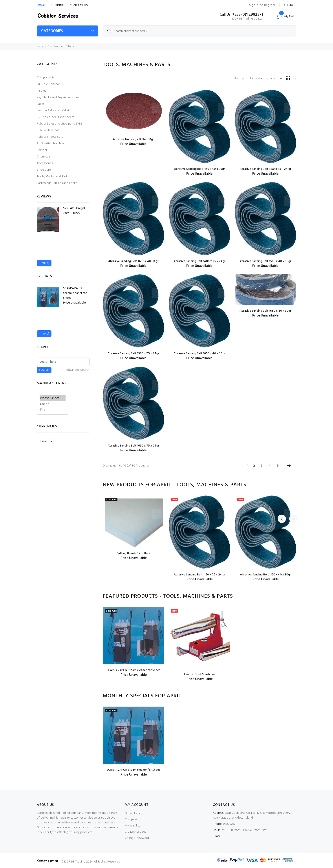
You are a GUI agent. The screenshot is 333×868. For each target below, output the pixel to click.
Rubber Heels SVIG (49, 130)
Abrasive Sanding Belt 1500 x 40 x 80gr (265, 261)
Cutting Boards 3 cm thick (134, 553)
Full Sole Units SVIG (50, 84)
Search (43, 347)
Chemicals (44, 157)
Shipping (58, 5)
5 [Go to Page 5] (278, 466)
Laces (41, 104)
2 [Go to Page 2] (254, 466)
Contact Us (79, 5)
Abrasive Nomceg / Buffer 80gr (133, 139)
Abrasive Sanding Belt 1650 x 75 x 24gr (133, 446)
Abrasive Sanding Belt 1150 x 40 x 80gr (199, 169)
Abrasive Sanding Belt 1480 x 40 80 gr (133, 261)
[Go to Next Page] (289, 466)
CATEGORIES (52, 31)
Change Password (137, 838)
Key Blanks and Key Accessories (58, 97)
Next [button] (292, 485)
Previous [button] (282, 485)
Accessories (45, 163)
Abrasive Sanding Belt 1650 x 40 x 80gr (265, 311)
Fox (53, 410)
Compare (131, 820)
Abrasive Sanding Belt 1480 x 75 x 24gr (199, 261)
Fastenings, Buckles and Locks (57, 183)
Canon (53, 404)
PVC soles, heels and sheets (55, 117)
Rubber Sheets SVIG (50, 137)
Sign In (254, 5)
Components (46, 78)
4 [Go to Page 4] (270, 466)
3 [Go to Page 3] (262, 466)
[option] (134, 528)
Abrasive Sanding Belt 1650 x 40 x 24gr (199, 354)
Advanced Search (78, 370)
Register (270, 5)
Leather (42, 150)
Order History (134, 813)
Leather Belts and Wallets (54, 111)
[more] (44, 263)
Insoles (41, 91)
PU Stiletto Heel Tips (50, 144)
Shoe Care (44, 170)
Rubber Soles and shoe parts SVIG (59, 124)
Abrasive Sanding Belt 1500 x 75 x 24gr (133, 354)
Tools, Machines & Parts (53, 176)
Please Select (53, 398)
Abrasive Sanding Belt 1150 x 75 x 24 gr (265, 169)
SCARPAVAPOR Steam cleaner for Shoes (134, 670)
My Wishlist (132, 826)
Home (41, 5)
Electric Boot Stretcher (200, 674)
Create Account (135, 832)
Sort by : (240, 79)
